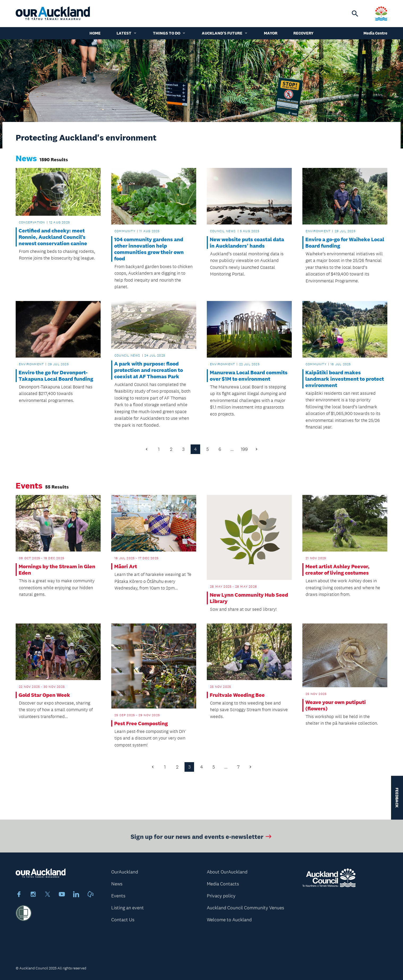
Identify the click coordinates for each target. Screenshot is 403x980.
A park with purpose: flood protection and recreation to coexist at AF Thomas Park (149, 370)
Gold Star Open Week (44, 695)
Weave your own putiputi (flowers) (336, 705)
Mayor (271, 33)
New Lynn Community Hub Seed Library (249, 598)
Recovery (303, 33)
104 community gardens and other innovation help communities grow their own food (149, 249)
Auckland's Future (225, 33)
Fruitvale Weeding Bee (237, 695)
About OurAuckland (227, 872)
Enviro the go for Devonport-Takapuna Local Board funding (56, 376)
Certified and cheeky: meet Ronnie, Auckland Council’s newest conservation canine (53, 237)
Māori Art (126, 566)
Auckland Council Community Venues (245, 908)
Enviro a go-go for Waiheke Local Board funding (345, 243)
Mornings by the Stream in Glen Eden (57, 570)
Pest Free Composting (141, 723)
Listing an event (128, 908)
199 (244, 449)
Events (118, 896)
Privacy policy (221, 896)
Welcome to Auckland (229, 920)
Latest (127, 33)
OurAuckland (125, 872)
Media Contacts (223, 884)
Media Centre (375, 33)
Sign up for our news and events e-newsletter (202, 838)
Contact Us (123, 920)
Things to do (169, 33)
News (117, 884)
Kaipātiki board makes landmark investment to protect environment (345, 379)
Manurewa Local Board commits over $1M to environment (249, 376)
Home (95, 33)
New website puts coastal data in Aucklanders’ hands (247, 243)
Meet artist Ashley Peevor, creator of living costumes (337, 570)
